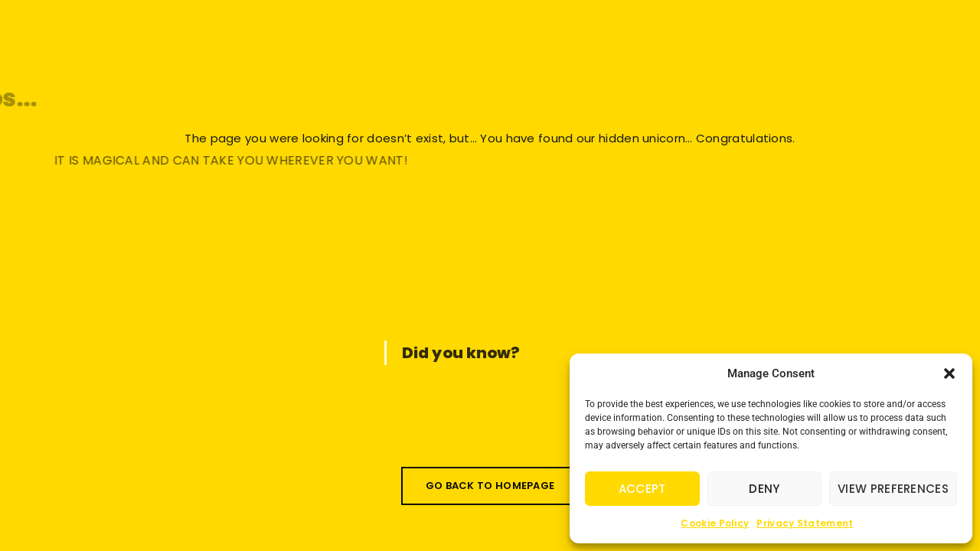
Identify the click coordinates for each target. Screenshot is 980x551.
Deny (764, 489)
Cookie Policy (715, 523)
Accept (642, 489)
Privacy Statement (805, 523)
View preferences (893, 489)
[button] (949, 373)
